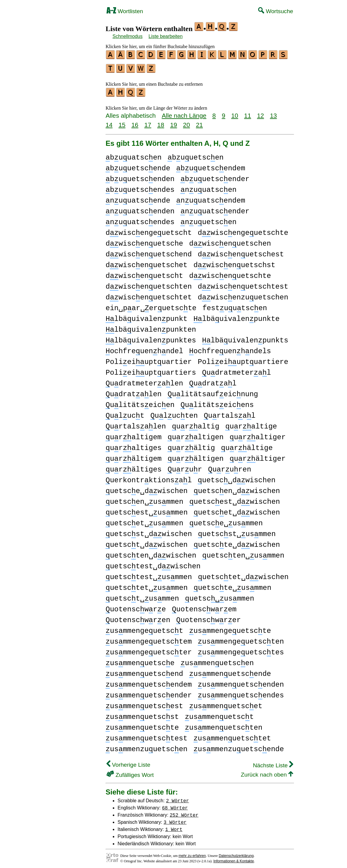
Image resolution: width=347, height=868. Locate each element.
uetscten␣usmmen (243, 553)
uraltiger (258, 435)
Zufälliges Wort (130, 772)
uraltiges (134, 445)
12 (260, 113)
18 (161, 122)
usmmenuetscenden (241, 682)
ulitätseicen (140, 402)
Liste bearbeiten (166, 36)
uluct (125, 413)
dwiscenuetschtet (149, 295)
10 (235, 113)
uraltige (251, 424)
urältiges (134, 467)
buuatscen (134, 155)
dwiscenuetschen (230, 241)
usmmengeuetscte (230, 628)
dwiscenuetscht (144, 273)
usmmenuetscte (142, 725)
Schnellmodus (128, 36)
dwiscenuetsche (144, 241)
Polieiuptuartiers (151, 370)
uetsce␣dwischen (147, 488)
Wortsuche (276, 11)
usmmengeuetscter (149, 650)
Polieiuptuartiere (243, 359)
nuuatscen (208, 187)
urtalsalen (136, 424)
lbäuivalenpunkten (151, 327)
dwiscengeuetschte (243, 230)
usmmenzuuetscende (239, 747)
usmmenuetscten (224, 725)
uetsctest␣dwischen (153, 564)
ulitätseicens (217, 402)
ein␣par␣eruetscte (151, 306)
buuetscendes (140, 187)
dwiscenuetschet (147, 262)
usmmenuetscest (144, 704)
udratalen (134, 392)
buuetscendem (211, 166)
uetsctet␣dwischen (243, 574)
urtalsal (230, 413)
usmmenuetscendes (241, 693)
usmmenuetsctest (147, 736)
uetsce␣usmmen (226, 521)
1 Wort (174, 826)
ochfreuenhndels (230, 349)
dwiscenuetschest (241, 252)
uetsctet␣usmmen (147, 585)
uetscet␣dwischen (237, 510)
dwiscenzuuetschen (243, 295)
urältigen (195, 456)
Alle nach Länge (184, 113)
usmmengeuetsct (144, 628)
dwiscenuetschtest (243, 284)
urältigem (134, 456)
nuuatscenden (140, 209)
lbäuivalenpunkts (245, 338)
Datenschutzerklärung (236, 853)
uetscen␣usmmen (144, 499)
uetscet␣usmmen (144, 521)
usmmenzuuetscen (147, 747)
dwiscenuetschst (235, 262)
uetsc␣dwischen (237, 478)
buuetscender (215, 176)
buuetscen (195, 155)
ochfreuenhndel (144, 349)
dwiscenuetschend (149, 252)
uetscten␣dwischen (151, 553)
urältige (247, 445)
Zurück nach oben (267, 772)
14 (109, 122)
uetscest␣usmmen (147, 510)
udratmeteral (236, 370)
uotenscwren (138, 617)
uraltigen (195, 435)
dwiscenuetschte (230, 273)
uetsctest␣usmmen (149, 574)
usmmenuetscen (217, 660)
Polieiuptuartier (149, 359)
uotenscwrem (204, 607)
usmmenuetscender (149, 693)
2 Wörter (178, 798)
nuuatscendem (211, 198)
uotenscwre (136, 607)
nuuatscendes (140, 219)
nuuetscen (208, 219)
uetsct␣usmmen (142, 596)
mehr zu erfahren (192, 853)
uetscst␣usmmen (237, 531)
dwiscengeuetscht (149, 230)
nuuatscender (215, 209)
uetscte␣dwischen (237, 542)
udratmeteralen (144, 381)
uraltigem (134, 435)
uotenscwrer (208, 617)
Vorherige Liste (128, 762)
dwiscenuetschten (149, 284)
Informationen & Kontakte (233, 858)
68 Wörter (175, 805)
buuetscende (138, 166)
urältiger (258, 456)
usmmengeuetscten (241, 639)
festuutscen (235, 306)
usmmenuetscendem (149, 682)
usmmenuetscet (226, 704)
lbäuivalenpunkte (237, 316)
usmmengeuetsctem (149, 639)
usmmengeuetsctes (241, 650)
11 (248, 113)
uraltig (196, 424)
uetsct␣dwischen (147, 542)
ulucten (174, 413)
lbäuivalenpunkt (147, 316)
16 (135, 122)
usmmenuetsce (140, 660)
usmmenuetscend (144, 671)
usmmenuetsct (219, 714)
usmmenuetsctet (232, 736)
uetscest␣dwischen (235, 499)
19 (174, 122)
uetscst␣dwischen (149, 531)
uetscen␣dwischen (237, 488)
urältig (191, 445)
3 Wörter (175, 819)
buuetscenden (140, 176)
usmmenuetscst (142, 714)
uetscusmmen (219, 596)
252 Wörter (184, 812)
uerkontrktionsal (149, 478)
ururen (230, 467)
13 (273, 113)
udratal (213, 381)
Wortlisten (125, 11)
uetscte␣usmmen (232, 585)
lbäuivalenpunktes (151, 338)
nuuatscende (138, 198)
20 (187, 122)
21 (199, 122)
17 (148, 122)
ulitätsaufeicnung (213, 392)
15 (122, 122)
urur (185, 467)
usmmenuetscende (230, 671)
